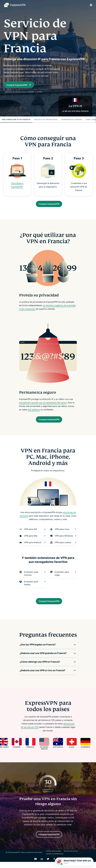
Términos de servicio (71, 857)
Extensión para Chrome (33, 577)
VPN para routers (63, 546)
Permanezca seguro (72, 120)
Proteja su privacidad (46, 120)
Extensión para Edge (63, 577)
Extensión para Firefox (33, 587)
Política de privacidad (53, 857)
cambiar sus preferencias (55, 860)
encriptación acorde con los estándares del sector (43, 405)
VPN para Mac (33, 539)
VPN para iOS (33, 533)
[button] (46, 649)
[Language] (91, 5)
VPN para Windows (63, 539)
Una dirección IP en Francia (16, 120)
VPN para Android (33, 546)
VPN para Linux (63, 533)
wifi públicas (34, 412)
